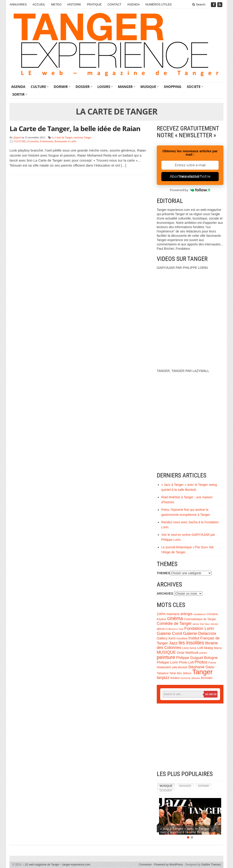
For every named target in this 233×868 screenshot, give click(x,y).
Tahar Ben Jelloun (180, 673)
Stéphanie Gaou (201, 667)
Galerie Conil (169, 633)
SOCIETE (194, 87)
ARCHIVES (165, 594)
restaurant (164, 667)
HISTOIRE (74, 4)
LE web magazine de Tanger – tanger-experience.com (57, 865)
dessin (214, 624)
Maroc (218, 648)
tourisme (186, 678)
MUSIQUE (148, 87)
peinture (166, 657)
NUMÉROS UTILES (159, 4)
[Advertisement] (190, 738)
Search (199, 4)
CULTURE (38, 87)
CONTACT (114, 4)
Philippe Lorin (167, 662)
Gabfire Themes (211, 865)
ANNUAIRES (18, 4)
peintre (203, 653)
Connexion (145, 865)
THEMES (163, 573)
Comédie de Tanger (174, 624)
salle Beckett (179, 667)
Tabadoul (163, 673)
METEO (56, 4)
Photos (201, 662)
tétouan (196, 678)
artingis (186, 614)
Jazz (173, 643)
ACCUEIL (39, 4)
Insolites (182, 638)
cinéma (175, 619)
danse (196, 624)
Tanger (203, 672)
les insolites (191, 643)
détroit (161, 629)
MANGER (125, 87)
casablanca (200, 614)
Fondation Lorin (199, 628)
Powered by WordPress (169, 865)
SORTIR (18, 94)
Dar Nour (205, 624)
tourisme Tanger (83, 137)
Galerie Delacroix (200, 633)
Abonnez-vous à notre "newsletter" (190, 176)
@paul (17, 137)
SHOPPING (173, 87)
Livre (186, 648)
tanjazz (163, 678)
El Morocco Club (175, 629)
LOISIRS (104, 87)
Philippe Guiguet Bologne (197, 658)
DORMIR (61, 87)
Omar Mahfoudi (188, 653)
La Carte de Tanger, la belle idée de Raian (75, 128)
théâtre (175, 678)
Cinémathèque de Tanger (200, 619)
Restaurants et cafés (65, 141)
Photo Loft (186, 662)
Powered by (190, 190)
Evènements (47, 141)
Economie (33, 141)
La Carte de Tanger (62, 137)
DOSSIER (83, 87)
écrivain (207, 678)
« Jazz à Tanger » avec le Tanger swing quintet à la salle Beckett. (185, 830)
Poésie (212, 663)
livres (193, 648)
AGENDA (133, 4)
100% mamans (168, 614)
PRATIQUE (94, 4)
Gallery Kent (166, 638)
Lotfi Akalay (205, 648)
